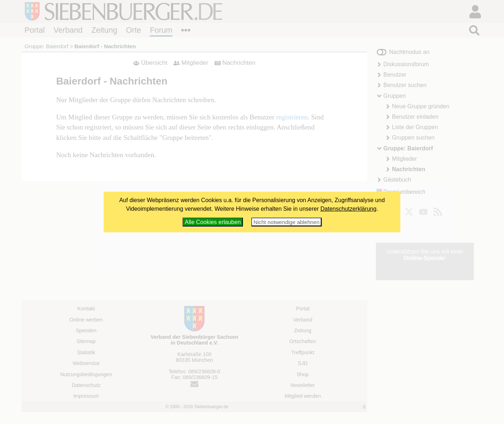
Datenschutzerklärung (348, 209)
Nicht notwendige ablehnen (286, 222)
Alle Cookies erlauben (213, 222)
